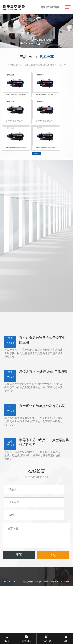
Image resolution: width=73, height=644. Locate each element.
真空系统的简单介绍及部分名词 (42, 453)
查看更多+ (37, 196)
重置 (19, 601)
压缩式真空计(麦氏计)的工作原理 (43, 418)
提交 (53, 601)
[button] (34, 44)
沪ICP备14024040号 (60, 628)
